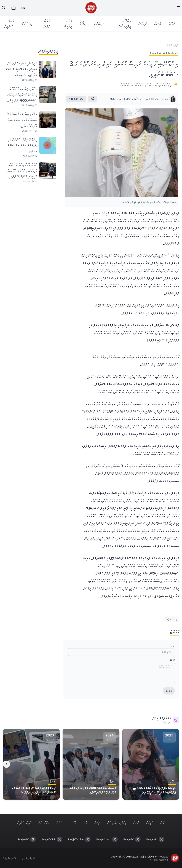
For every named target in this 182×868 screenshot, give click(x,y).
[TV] (14, 8)
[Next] (6, 764)
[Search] (4, 8)
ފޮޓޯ (85, 822)
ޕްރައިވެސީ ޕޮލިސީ (29, 858)
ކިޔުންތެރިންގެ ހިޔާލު (10, 858)
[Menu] (178, 8)
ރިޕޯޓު (83, 23)
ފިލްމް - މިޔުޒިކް (68, 23)
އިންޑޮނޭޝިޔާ (171, 619)
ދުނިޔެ (158, 23)
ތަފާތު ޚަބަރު (47, 23)
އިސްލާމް (27, 23)
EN (23, 8)
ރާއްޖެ (172, 23)
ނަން (173, 646)
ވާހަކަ (74, 822)
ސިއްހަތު (99, 23)
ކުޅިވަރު (142, 23)
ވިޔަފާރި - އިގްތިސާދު (125, 23)
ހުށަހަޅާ (169, 691)
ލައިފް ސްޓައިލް (9, 23)
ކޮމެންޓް (172, 660)
